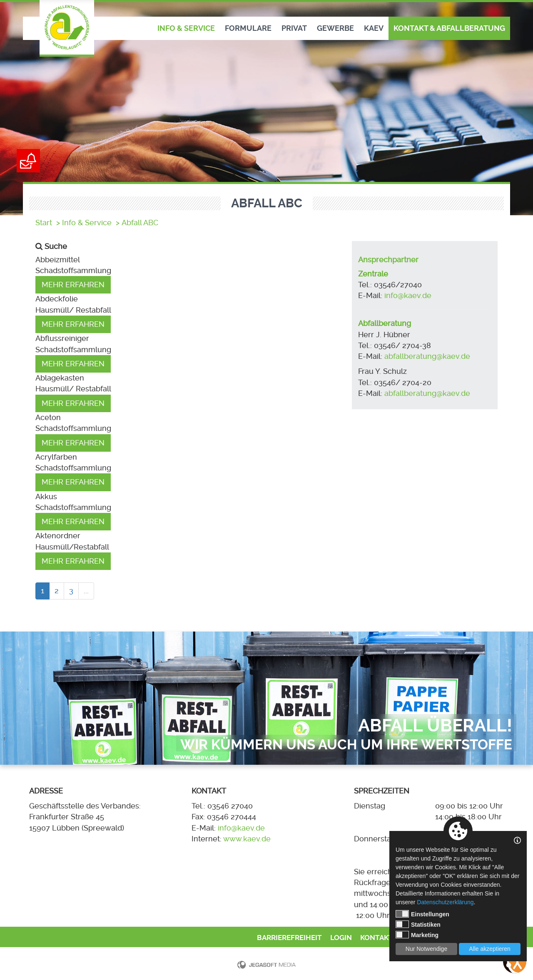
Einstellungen (422, 914)
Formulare (248, 28)
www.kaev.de (247, 839)
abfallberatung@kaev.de (428, 356)
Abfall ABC (140, 223)
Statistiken (418, 924)
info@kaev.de (408, 296)
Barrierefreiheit (289, 938)
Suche (56, 246)
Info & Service (186, 28)
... (86, 591)
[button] (187, 260)
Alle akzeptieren (490, 949)
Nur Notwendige (426, 949)
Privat (294, 28)
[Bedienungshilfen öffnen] (515, 962)
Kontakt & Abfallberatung (449, 28)
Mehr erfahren (73, 285)
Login (341, 938)
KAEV (374, 28)
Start (44, 223)
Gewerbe (335, 28)
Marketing (417, 935)
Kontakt (377, 938)
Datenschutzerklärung (445, 902)
